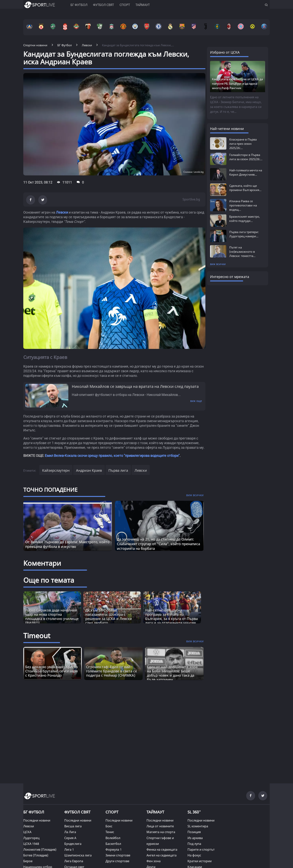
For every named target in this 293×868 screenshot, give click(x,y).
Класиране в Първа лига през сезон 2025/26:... (243, 144)
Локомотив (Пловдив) (40, 849)
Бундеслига (73, 844)
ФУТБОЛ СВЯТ (77, 812)
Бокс (109, 826)
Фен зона (154, 861)
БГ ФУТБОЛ (79, 5)
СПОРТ (112, 812)
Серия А (70, 838)
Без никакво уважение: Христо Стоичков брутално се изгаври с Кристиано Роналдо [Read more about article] (51, 671)
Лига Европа (74, 861)
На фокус (194, 855)
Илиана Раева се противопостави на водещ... (243, 205)
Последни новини (37, 820)
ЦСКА (27, 832)
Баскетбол (113, 844)
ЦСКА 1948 (31, 844)
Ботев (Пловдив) (36, 855)
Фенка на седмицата (162, 849)
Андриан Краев (89, 470)
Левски (62, 212)
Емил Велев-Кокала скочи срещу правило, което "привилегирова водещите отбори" (112, 456)
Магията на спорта (161, 832)
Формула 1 (114, 849)
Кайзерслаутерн (56, 470)
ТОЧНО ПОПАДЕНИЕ (50, 490)
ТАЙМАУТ (155, 812)
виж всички (218, 264)
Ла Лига (70, 832)
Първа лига (118, 470)
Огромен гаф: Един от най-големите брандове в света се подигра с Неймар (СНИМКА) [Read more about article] (111, 671)
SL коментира (198, 826)
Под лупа (194, 844)
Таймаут (143, 5)
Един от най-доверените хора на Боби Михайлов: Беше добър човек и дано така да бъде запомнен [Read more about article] (172, 673)
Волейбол (113, 838)
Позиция (194, 832)
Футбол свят (103, 5)
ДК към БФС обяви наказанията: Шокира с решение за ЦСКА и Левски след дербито (109, 616)
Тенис (110, 832)
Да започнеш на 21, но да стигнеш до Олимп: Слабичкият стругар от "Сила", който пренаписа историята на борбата (158, 544)
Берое (28, 861)
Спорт (125, 5)
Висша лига (73, 826)
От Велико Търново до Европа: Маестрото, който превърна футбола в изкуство (67, 544)
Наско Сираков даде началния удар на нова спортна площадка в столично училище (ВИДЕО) (52, 616)
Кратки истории (200, 861)
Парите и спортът (201, 849)
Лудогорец (31, 838)
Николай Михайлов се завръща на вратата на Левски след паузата (135, 386)
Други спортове (117, 861)
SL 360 (194, 812)
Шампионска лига (78, 855)
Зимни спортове (118, 855)
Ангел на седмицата (162, 855)
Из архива (195, 838)
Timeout (37, 636)
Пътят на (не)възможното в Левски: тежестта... (242, 252)
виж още (196, 401)
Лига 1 (69, 849)
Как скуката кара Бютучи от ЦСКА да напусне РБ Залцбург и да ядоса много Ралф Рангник (237, 83)
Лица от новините (160, 826)
